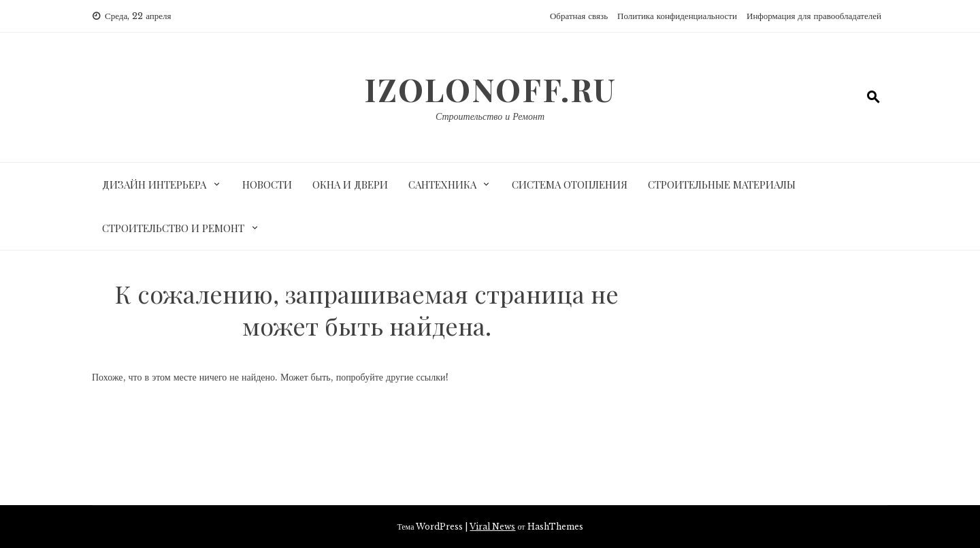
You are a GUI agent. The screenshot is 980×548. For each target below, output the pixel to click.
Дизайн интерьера (154, 184)
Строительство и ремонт (173, 228)
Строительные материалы (722, 184)
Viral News (492, 527)
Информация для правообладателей (814, 16)
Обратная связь (579, 16)
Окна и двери (350, 184)
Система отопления (570, 184)
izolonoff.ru (490, 89)
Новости (267, 184)
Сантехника (442, 184)
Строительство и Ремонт (490, 116)
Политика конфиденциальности (677, 16)
